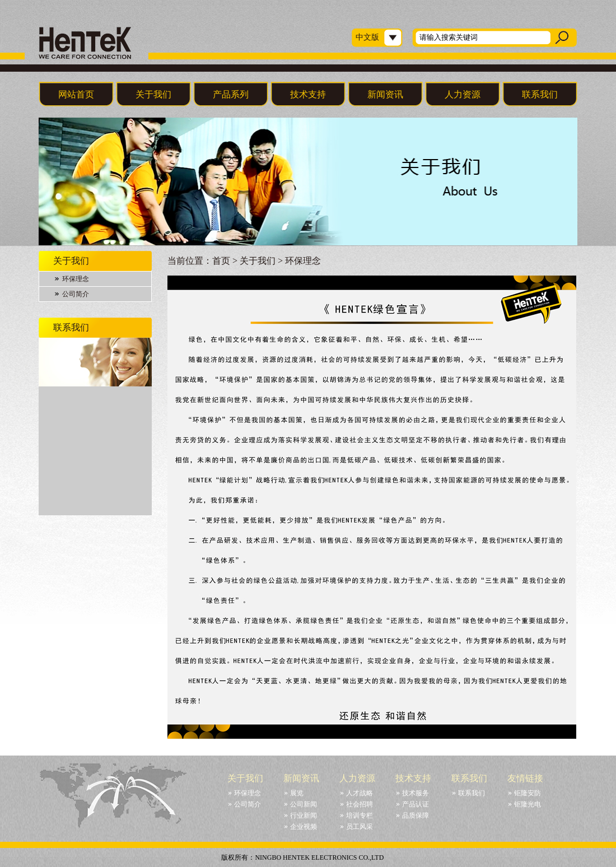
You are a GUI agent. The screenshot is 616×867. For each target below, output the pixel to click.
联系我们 (540, 94)
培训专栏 (360, 815)
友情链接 (525, 778)
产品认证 (416, 804)
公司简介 (76, 294)
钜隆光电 (528, 804)
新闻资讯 (385, 94)
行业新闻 (304, 815)
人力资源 (463, 94)
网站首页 (76, 94)
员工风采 (360, 827)
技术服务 (416, 793)
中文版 (367, 37)
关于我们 (153, 94)
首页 (221, 261)
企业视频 (304, 827)
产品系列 (231, 94)
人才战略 (360, 793)
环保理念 (76, 279)
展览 (297, 793)
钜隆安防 (528, 793)
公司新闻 (304, 804)
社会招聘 (360, 804)
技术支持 (308, 94)
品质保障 (416, 815)
